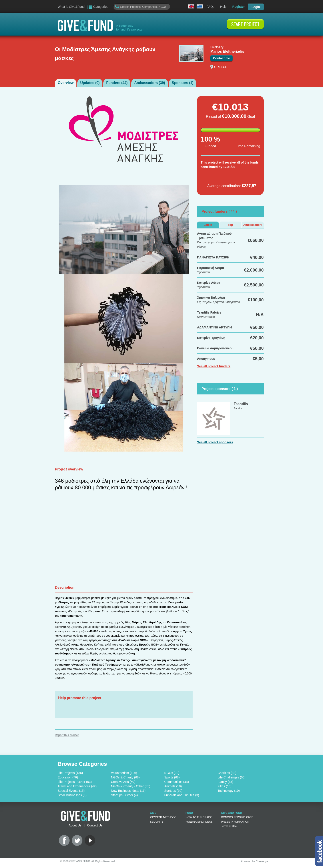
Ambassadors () (150, 83)
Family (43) (225, 782)
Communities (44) (177, 782)
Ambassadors (253, 225)
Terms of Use (229, 826)
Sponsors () (183, 83)
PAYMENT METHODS (163, 817)
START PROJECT (245, 24)
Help (223, 7)
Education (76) (68, 777)
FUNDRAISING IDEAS (199, 822)
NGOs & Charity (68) (125, 777)
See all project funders (214, 366)
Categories (101, 7)
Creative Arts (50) (123, 782)
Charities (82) (227, 773)
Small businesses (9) (72, 795)
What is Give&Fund (71, 7)
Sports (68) (172, 777)
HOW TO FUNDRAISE (199, 817)
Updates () (90, 83)
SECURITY (157, 822)
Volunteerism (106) (124, 773)
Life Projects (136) (70, 773)
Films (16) (225, 786)
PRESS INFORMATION (235, 822)
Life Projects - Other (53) (75, 782)
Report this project (67, 735)
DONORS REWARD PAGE (237, 817)
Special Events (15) (71, 791)
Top (230, 225)
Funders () (117, 83)
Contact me (221, 58)
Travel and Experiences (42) (77, 786)
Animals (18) (173, 786)
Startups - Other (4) (125, 795)
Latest (208, 225)
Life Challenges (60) (232, 777)
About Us (75, 825)
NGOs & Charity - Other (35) (131, 786)
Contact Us (95, 825)
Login (256, 7)
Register (239, 7)
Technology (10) (229, 791)
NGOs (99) (172, 773)
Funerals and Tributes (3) (182, 795)
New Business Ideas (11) (128, 791)
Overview (66, 83)
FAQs (210, 7)
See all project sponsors (215, 442)
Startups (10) (173, 791)
